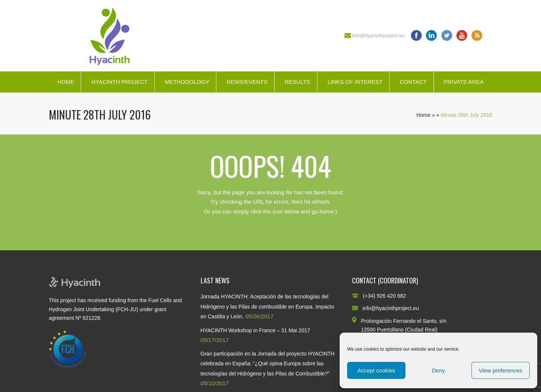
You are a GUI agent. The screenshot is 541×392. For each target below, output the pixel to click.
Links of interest (355, 82)
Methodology (187, 82)
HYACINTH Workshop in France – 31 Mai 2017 (255, 330)
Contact (413, 82)
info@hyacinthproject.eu (378, 36)
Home (66, 82)
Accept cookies (376, 370)
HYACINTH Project (119, 82)
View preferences (501, 370)
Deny (438, 370)
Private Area (464, 82)
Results (298, 82)
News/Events (247, 82)
